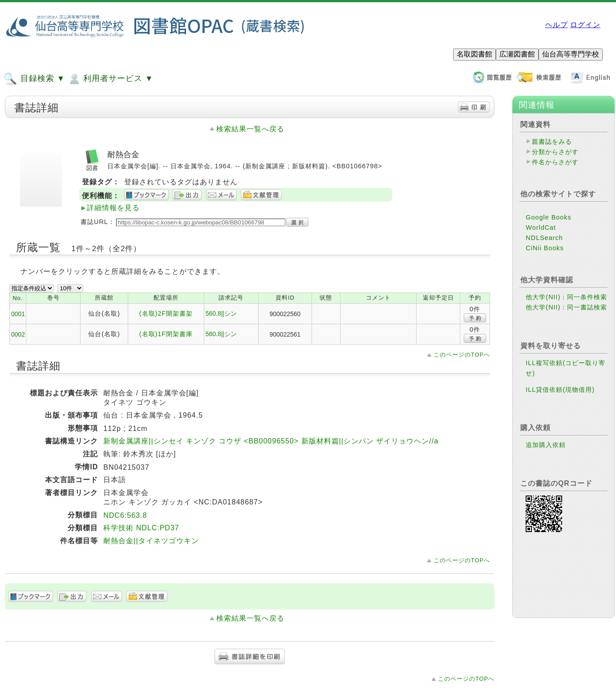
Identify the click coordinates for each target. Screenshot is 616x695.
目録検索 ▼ (34, 79)
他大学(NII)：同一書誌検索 (566, 307)
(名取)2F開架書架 (166, 313)
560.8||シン (221, 313)
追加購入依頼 (546, 445)
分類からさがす (555, 152)
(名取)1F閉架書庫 (166, 334)
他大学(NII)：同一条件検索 (566, 297)
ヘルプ (557, 25)
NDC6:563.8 (125, 515)
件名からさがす (555, 162)
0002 (18, 334)
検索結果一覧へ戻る (250, 129)
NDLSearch (544, 238)
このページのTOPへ (462, 355)
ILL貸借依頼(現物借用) (560, 390)
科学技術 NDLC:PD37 (141, 528)
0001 (18, 314)
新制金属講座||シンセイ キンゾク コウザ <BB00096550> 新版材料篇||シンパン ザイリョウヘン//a (271, 441)
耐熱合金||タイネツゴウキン (151, 541)
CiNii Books (545, 248)
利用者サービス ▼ (110, 79)
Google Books (548, 217)
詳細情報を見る (113, 208)
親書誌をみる (552, 142)
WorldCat (541, 228)
